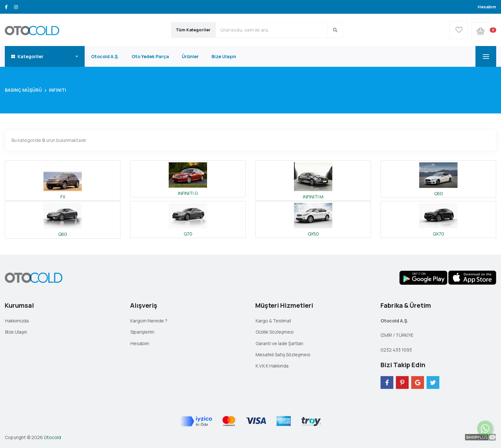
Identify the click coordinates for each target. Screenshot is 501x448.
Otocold (52, 437)
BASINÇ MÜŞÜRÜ (23, 90)
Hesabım (487, 7)
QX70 (438, 219)
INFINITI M (313, 180)
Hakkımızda (17, 321)
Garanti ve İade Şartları (279, 343)
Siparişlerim (142, 332)
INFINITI (58, 90)
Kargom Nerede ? (149, 321)
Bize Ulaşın (224, 56)
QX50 (313, 219)
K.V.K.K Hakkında (272, 366)
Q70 (188, 219)
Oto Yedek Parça (150, 56)
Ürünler (190, 56)
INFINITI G (188, 178)
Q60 (63, 219)
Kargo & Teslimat (274, 321)
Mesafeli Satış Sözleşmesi (283, 355)
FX (63, 180)
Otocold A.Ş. (105, 56)
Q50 (438, 179)
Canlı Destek (485, 437)
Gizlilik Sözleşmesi (275, 332)
